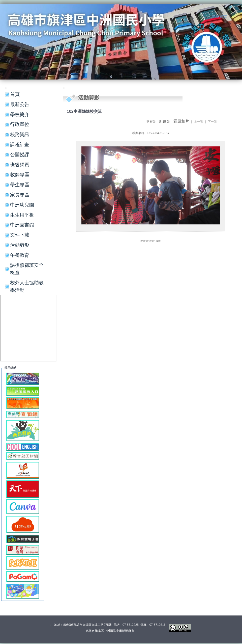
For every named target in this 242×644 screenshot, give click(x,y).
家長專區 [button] (20, 195)
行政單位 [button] (20, 124)
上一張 (198, 122)
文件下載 (20, 235)
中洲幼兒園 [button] (22, 205)
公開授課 (20, 155)
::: (207, 17)
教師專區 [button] (20, 175)
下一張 (212, 122)
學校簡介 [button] (20, 114)
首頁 (15, 94)
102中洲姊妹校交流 (84, 111)
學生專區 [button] (20, 185)
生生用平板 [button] (22, 215)
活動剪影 (20, 245)
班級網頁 (20, 165)
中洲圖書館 (22, 225)
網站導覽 (219, 16)
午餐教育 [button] (20, 255)
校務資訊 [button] (20, 134)
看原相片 (181, 121)
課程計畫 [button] (20, 145)
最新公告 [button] (20, 104)
